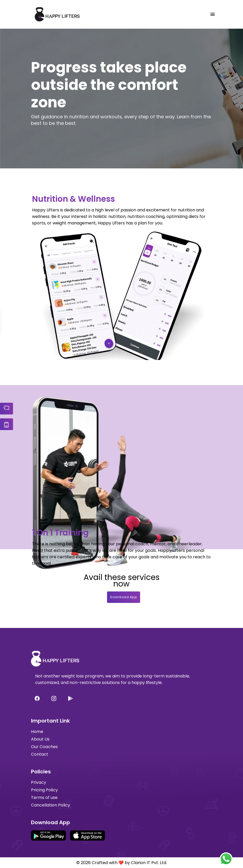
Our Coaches (44, 747)
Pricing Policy (44, 790)
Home (37, 732)
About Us (40, 739)
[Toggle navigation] (213, 14)
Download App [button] (124, 597)
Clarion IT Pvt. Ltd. (149, 863)
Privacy (39, 782)
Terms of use (44, 797)
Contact (40, 754)
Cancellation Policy (51, 805)
